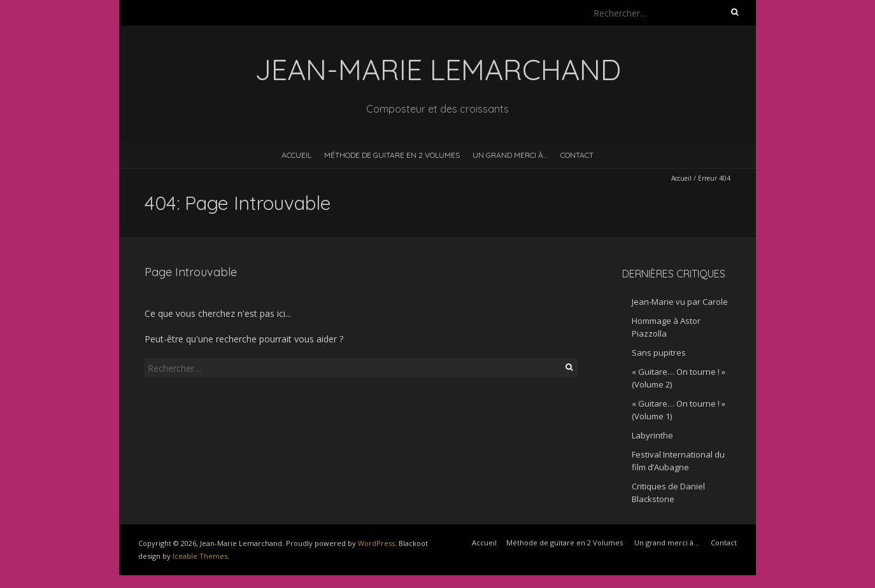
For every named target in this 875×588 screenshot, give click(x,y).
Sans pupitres (659, 353)
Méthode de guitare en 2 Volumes (392, 155)
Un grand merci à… (510, 155)
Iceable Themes (200, 556)
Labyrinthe (652, 435)
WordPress (376, 543)
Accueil (296, 155)
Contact (577, 155)
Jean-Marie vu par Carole (680, 302)
